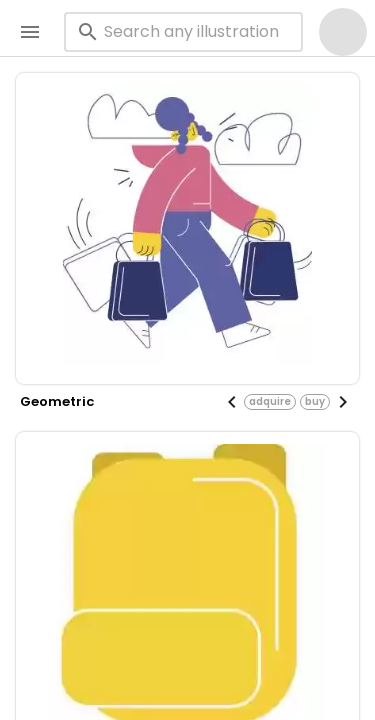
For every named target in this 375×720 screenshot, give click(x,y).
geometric (57, 401)
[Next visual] (343, 402)
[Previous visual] (232, 402)
